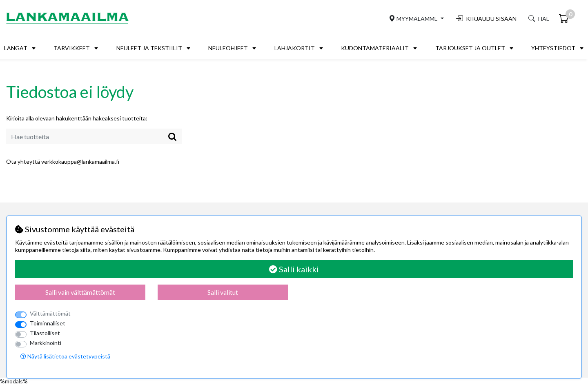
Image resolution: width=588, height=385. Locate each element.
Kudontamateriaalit (375, 48)
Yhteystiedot (553, 48)
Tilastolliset (45, 333)
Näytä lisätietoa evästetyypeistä (65, 356)
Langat (16, 48)
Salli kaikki (294, 269)
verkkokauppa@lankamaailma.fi (80, 161)
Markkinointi (46, 343)
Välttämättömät (50, 313)
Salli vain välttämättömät (80, 292)
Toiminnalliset (48, 323)
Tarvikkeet (72, 48)
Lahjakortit (295, 48)
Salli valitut (223, 292)
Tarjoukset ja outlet (470, 48)
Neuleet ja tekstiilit (149, 48)
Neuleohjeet (228, 48)
